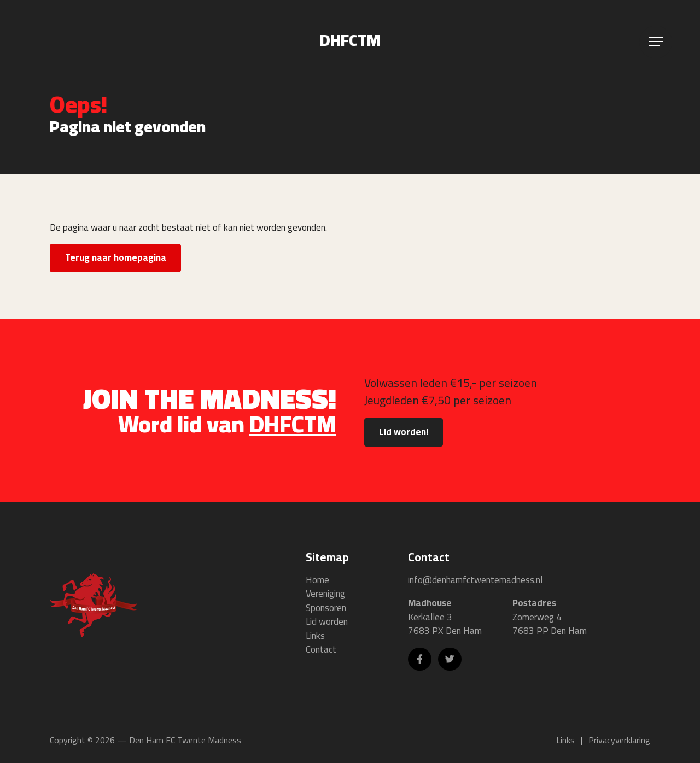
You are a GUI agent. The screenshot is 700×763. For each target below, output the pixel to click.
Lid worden (327, 622)
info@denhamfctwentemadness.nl (475, 580)
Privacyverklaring (619, 740)
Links (315, 636)
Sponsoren (326, 608)
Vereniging (325, 594)
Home (317, 580)
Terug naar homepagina (116, 257)
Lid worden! (404, 432)
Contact (321, 650)
